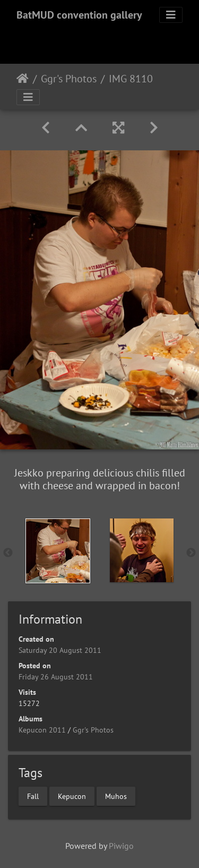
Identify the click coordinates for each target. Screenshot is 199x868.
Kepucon (72, 796)
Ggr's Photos (69, 79)
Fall (33, 796)
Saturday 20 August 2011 (60, 650)
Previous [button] (8, 553)
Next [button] (191, 553)
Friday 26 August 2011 (56, 677)
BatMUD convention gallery (79, 15)
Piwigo (121, 846)
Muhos (116, 796)
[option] (58, 551)
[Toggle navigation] (171, 15)
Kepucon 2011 (42, 730)
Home (23, 79)
